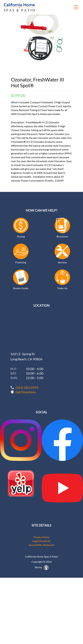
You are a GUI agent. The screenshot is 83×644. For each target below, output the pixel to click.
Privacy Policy (41, 537)
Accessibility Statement (42, 545)
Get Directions (26, 392)
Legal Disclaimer (41, 541)
